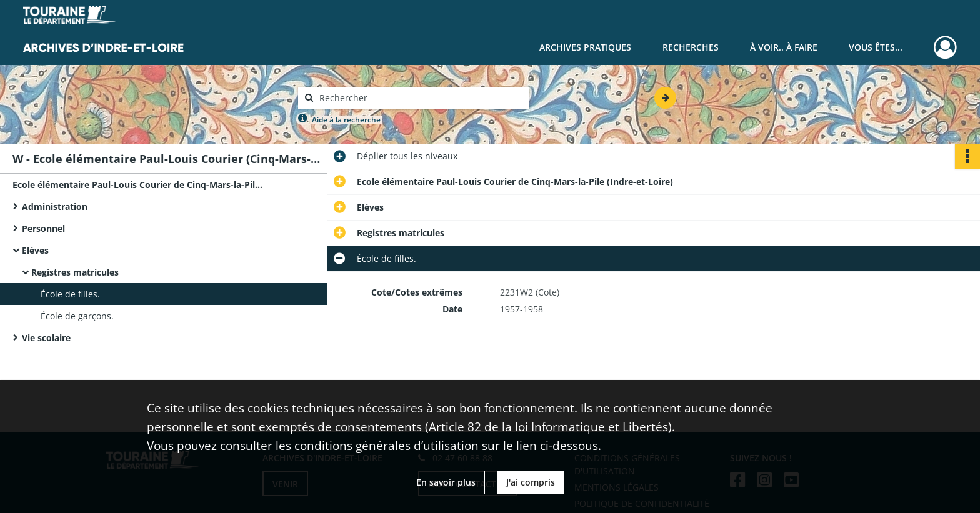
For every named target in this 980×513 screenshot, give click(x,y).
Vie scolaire (46, 338)
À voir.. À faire (784, 47)
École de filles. (70, 294)
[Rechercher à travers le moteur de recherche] (420, 98)
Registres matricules (75, 272)
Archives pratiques (585, 47)
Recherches (691, 47)
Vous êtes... (876, 47)
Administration (55, 207)
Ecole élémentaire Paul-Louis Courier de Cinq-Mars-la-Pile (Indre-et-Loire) (137, 185)
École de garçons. (77, 316)
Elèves (35, 250)
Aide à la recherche (346, 120)
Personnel (43, 228)
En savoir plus (446, 482)
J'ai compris (531, 482)
